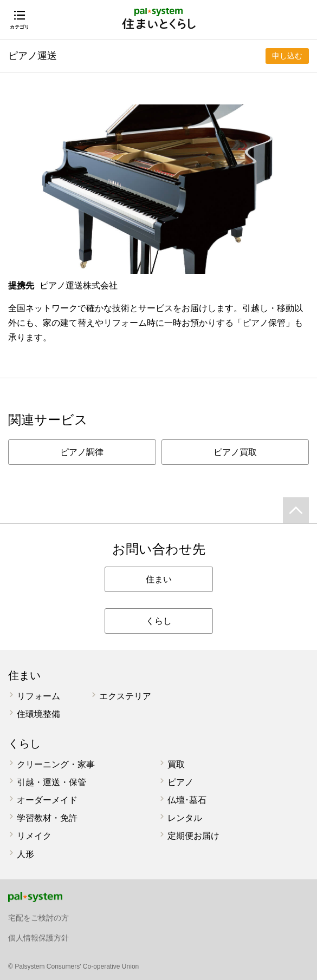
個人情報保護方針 (38, 938)
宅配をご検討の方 (38, 918)
